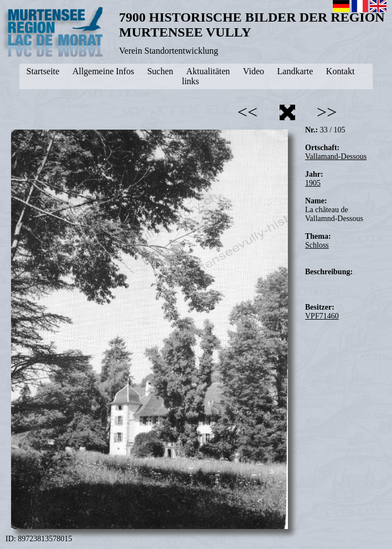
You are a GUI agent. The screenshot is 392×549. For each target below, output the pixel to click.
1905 (313, 183)
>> (327, 112)
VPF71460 (322, 316)
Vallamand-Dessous (336, 157)
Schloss (317, 245)
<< (247, 112)
